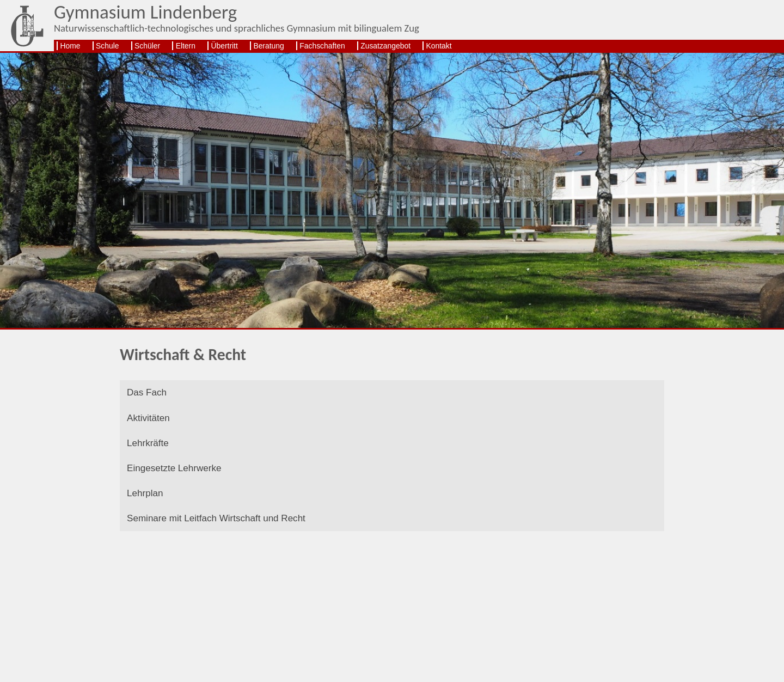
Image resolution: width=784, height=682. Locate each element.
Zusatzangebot (385, 46)
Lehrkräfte (150, 449)
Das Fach (149, 394)
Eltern (186, 46)
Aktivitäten (150, 421)
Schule (107, 46)
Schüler (147, 46)
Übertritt (224, 46)
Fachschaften (322, 46)
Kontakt (439, 46)
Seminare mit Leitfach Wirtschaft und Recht (223, 532)
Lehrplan (147, 504)
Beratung (268, 46)
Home (70, 46)
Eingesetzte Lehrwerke (178, 477)
